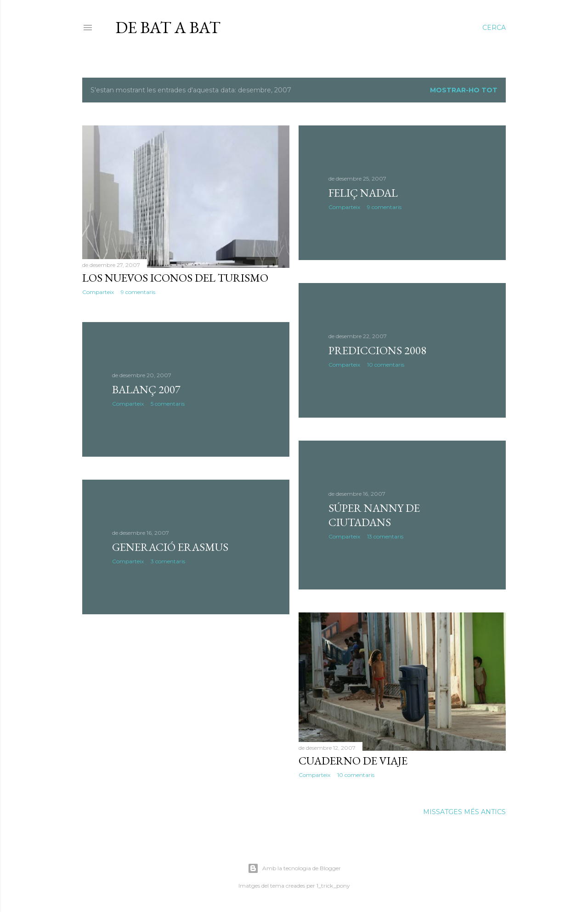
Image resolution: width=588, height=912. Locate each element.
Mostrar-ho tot (464, 90)
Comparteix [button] (98, 292)
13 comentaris (385, 536)
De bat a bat (168, 27)
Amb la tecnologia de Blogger (294, 868)
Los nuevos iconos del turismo (175, 278)
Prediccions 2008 (377, 350)
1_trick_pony (333, 886)
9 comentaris (138, 292)
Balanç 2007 (146, 389)
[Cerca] (494, 28)
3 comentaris (168, 561)
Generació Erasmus (170, 547)
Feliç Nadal (363, 193)
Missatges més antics (464, 812)
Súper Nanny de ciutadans (374, 515)
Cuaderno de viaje (353, 761)
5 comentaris (168, 404)
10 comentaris (386, 365)
